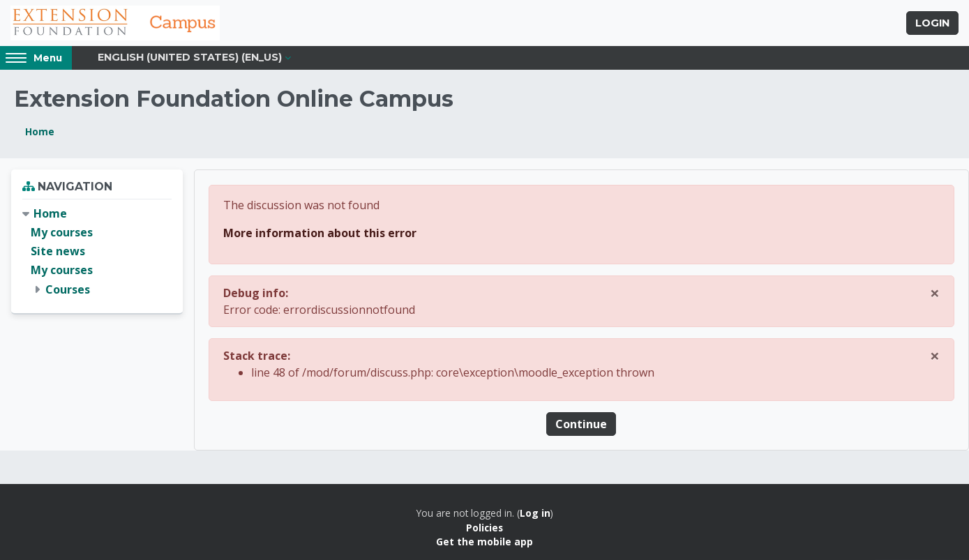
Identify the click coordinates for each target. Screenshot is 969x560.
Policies (484, 528)
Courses (68, 289)
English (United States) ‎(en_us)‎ (190, 57)
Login (932, 23)
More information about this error (320, 233)
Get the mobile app (484, 542)
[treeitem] (97, 252)
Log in (535, 513)
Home (40, 131)
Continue (581, 424)
